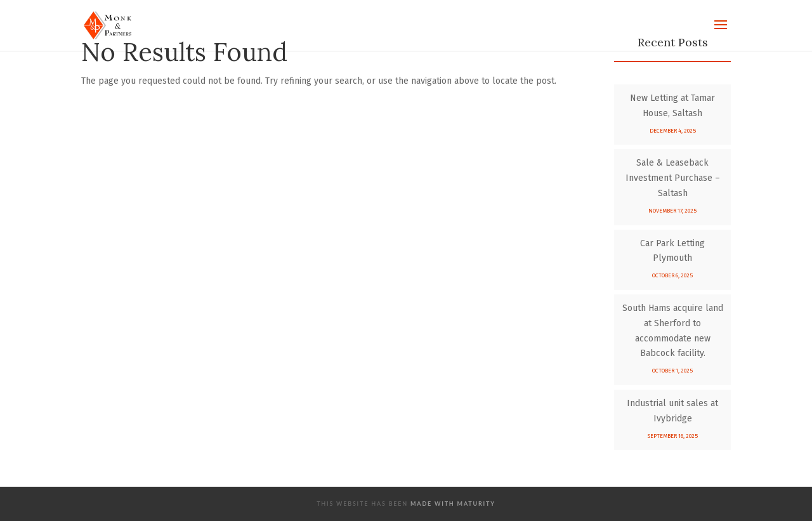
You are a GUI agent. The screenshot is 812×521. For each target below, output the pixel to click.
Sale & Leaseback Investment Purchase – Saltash (673, 178)
